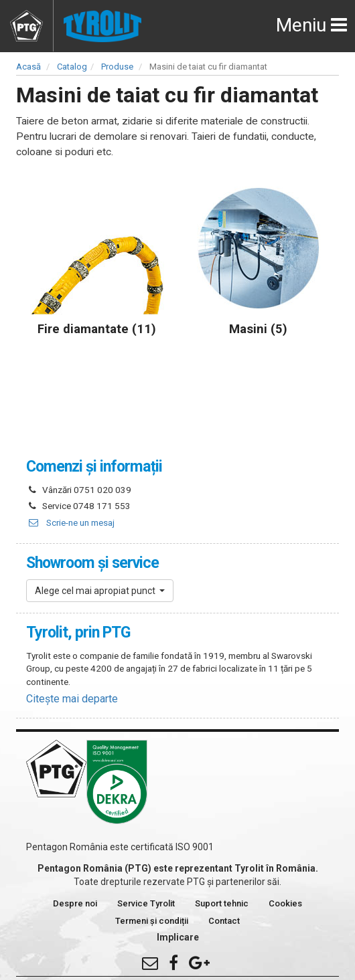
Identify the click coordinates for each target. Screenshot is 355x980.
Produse (117, 67)
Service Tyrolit (146, 903)
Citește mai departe (72, 699)
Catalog (72, 67)
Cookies (285, 903)
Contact (224, 921)
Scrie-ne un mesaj (70, 522)
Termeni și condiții (152, 921)
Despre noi (75, 903)
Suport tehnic (222, 903)
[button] (100, 591)
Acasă (28, 67)
